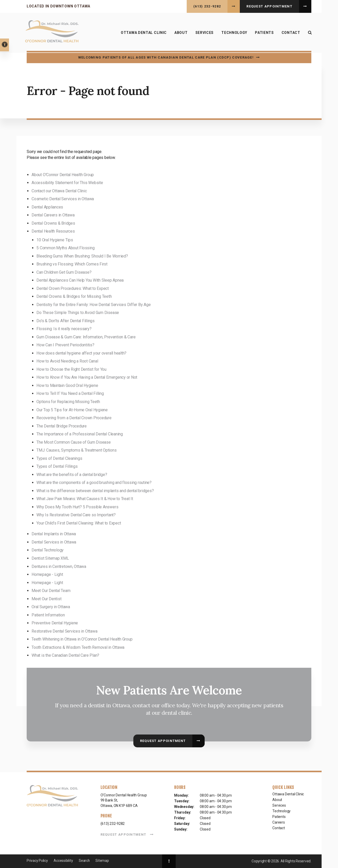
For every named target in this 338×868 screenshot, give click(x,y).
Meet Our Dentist (46, 599)
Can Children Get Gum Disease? (64, 272)
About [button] (181, 33)
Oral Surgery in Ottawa (51, 607)
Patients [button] (264, 33)
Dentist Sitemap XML (50, 558)
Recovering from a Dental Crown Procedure (74, 418)
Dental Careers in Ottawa (53, 215)
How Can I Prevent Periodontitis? (65, 345)
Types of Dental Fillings (57, 466)
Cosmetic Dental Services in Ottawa (63, 199)
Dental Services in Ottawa (54, 542)
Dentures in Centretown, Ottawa (59, 566)
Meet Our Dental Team (51, 591)
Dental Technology (48, 550)
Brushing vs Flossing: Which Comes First (72, 264)
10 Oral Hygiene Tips (55, 240)
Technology (234, 33)
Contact (290, 33)
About (277, 800)
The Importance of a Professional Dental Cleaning (79, 434)
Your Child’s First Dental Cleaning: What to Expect (79, 523)
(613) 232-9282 (207, 6)
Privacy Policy (37, 861)
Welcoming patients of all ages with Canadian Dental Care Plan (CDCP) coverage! (166, 57)
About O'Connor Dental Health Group (63, 175)
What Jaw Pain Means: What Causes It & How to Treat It (85, 499)
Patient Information (48, 615)
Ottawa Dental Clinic (143, 33)
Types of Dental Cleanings (59, 458)
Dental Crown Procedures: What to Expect (73, 288)
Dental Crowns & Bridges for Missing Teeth (74, 296)
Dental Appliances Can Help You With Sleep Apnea (80, 280)
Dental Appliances (47, 207)
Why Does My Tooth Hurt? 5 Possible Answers (77, 507)
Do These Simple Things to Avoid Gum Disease (78, 313)
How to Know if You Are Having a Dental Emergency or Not (87, 377)
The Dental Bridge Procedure (62, 426)
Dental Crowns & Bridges (53, 223)
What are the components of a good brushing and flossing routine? (94, 483)
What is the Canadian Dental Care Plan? (65, 655)
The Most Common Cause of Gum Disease (73, 442)
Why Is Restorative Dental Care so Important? (76, 515)
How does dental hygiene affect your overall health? (81, 353)
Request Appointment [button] (269, 6)
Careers (279, 822)
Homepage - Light (47, 574)
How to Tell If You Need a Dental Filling (70, 393)
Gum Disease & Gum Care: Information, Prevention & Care (86, 337)
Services (279, 805)
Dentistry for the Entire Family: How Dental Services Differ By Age (93, 305)
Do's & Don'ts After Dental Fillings (66, 321)
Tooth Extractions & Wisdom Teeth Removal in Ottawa (78, 647)
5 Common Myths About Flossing (65, 248)
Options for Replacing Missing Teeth (68, 402)
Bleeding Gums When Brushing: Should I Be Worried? (82, 256)
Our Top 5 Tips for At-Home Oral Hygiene (72, 410)
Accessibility (63, 861)
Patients (279, 817)
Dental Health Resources (53, 231)
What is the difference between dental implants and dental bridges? (95, 491)
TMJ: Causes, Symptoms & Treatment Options (76, 450)
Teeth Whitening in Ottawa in (82, 639)
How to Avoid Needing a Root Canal (67, 361)
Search (84, 861)
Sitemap (102, 861)
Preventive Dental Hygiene (55, 623)
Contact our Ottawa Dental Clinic (59, 191)
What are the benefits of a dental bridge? (72, 475)
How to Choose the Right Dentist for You (71, 369)
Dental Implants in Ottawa (54, 534)
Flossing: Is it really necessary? (64, 329)
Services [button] (204, 33)
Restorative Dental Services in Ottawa (64, 631)
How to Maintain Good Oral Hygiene (67, 385)
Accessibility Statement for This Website (67, 183)
